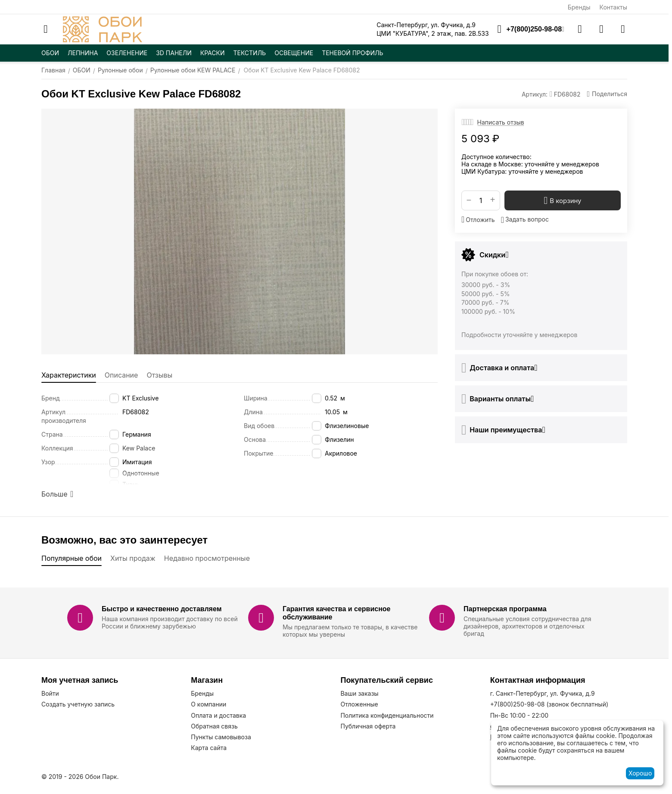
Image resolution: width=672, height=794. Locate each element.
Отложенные (359, 704)
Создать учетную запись (78, 704)
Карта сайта (209, 748)
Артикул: (535, 94)
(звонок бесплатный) (549, 704)
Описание (121, 375)
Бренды (579, 7)
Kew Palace (139, 448)
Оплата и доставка (218, 715)
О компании (208, 704)
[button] (607, 94)
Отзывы (159, 375)
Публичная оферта (368, 726)
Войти (50, 693)
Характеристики (69, 375)
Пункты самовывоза (221, 737)
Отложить (478, 219)
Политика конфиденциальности (387, 715)
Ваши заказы (359, 693)
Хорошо (640, 773)
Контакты (613, 7)
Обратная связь (214, 726)
